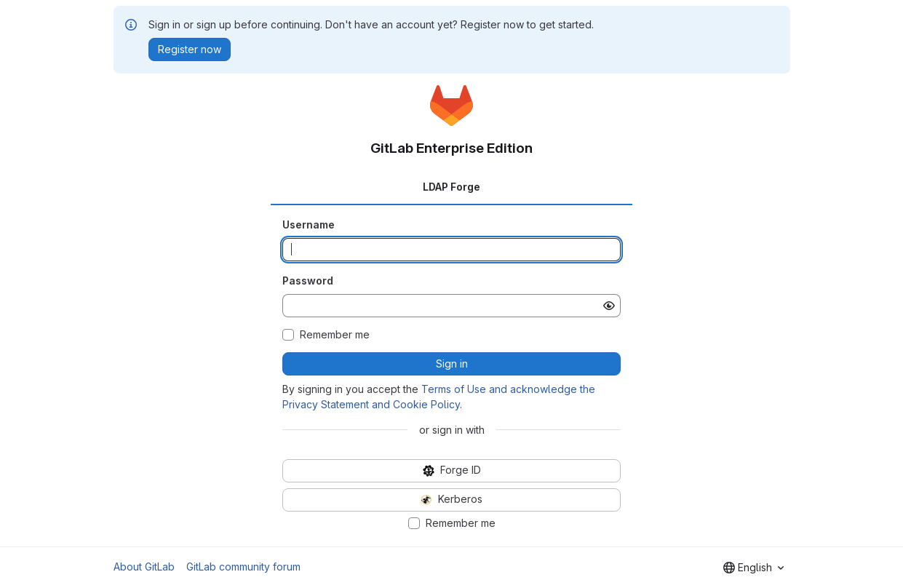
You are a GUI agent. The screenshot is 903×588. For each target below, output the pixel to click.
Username (309, 225)
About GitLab (144, 567)
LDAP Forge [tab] (451, 187)
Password (308, 281)
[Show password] (609, 306)
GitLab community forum (243, 567)
